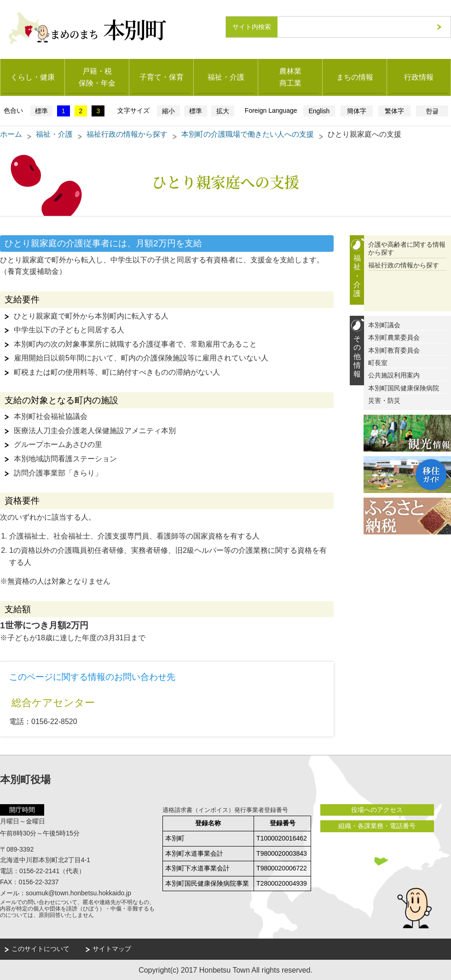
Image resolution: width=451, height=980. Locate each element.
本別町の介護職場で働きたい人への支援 (248, 133)
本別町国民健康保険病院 (404, 387)
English (319, 110)
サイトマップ (112, 948)
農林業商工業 (290, 76)
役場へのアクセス (375, 809)
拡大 (223, 110)
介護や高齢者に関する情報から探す (407, 248)
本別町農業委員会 (394, 337)
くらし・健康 (33, 76)
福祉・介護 (226, 76)
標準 (41, 110)
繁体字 (394, 110)
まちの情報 (355, 76)
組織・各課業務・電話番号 (375, 825)
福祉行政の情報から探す (127, 133)
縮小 (168, 110)
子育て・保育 (162, 76)
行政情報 (419, 76)
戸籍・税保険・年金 (97, 76)
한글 (432, 110)
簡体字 (357, 110)
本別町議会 (384, 325)
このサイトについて (40, 948)
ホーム (11, 133)
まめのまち (114, 26)
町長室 (378, 362)
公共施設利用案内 (394, 375)
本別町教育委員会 (394, 349)
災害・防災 (384, 400)
